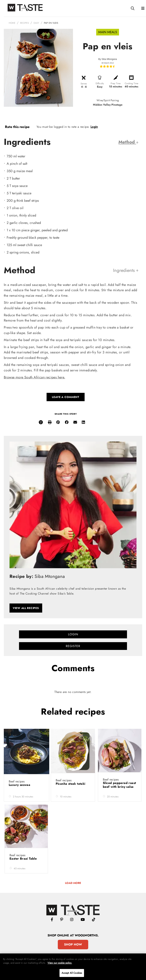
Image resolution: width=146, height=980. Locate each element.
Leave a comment (66, 397)
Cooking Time (131, 83)
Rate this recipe (17, 127)
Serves (84, 84)
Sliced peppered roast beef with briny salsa (119, 785)
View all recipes (26, 608)
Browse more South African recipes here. (35, 377)
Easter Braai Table (24, 859)
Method (128, 142)
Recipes (25, 23)
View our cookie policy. (60, 963)
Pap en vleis (51, 23)
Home (12, 23)
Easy (36, 23)
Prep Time (116, 83)
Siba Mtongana (109, 59)
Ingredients (126, 270)
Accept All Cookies (72, 973)
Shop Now (73, 944)
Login (94, 127)
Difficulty (100, 83)
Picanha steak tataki (71, 784)
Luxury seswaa (20, 785)
